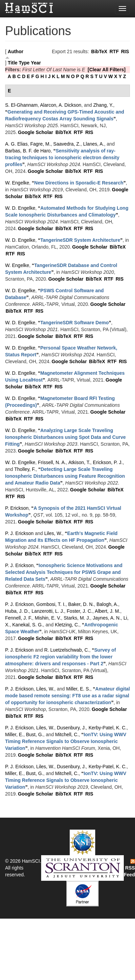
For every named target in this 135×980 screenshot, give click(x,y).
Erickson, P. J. (108, 462)
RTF (114, 51)
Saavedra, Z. (67, 144)
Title (13, 63)
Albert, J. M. (108, 611)
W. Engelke (17, 183)
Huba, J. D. (17, 611)
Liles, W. (53, 533)
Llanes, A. (94, 144)
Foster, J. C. (79, 611)
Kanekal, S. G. (28, 625)
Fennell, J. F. (19, 618)
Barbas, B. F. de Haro (28, 151)
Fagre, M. (40, 144)
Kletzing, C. (67, 625)
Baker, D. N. (81, 604)
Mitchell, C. (67, 734)
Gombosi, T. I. (51, 604)
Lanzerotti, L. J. (48, 611)
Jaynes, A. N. (107, 618)
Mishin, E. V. (48, 618)
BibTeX (99, 51)
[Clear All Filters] (107, 70)
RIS (125, 51)
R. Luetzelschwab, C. (67, 650)
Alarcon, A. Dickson (61, 105)
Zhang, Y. (103, 105)
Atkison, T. (79, 462)
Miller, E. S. (78, 689)
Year (36, 63)
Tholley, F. (25, 469)
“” (62, 158)
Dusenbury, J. (71, 728)
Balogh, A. (107, 604)
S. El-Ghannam (21, 105)
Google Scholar (36, 132)
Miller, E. (14, 734)
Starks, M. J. (77, 618)
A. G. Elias (16, 144)
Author (16, 51)
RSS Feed (129, 868)
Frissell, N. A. (52, 462)
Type (24, 63)
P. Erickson (17, 508)
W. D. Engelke (20, 208)
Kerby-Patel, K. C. (107, 728)
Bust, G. (35, 734)
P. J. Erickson (19, 533)
